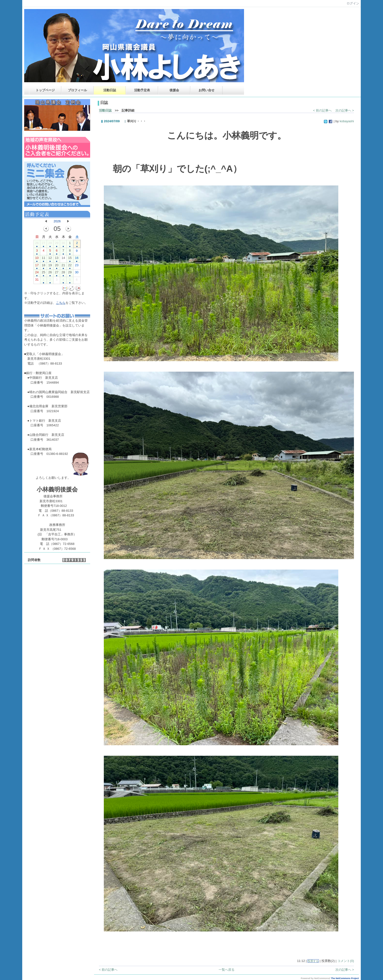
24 (37, 273)
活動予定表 (142, 90)
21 (63, 266)
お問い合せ (207, 90)
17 (37, 266)
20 (57, 266)
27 (43, 244)
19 (50, 266)
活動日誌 (110, 90)
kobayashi (347, 121)
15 (70, 259)
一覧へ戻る (227, 970)
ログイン (353, 3)
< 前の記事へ (322, 110)
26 (37, 244)
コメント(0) (346, 961)
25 (43, 273)
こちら (61, 303)
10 (37, 259)
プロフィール (77, 90)
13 (57, 259)
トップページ (45, 90)
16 (77, 259)
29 (57, 244)
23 (77, 266)
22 (70, 266)
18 (43, 266)
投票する (313, 961)
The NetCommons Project (345, 978)
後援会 (174, 90)
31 (37, 281)
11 (43, 259)
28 (50, 244)
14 (63, 259)
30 (63, 244)
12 (50, 259)
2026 (57, 221)
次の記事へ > (345, 110)
